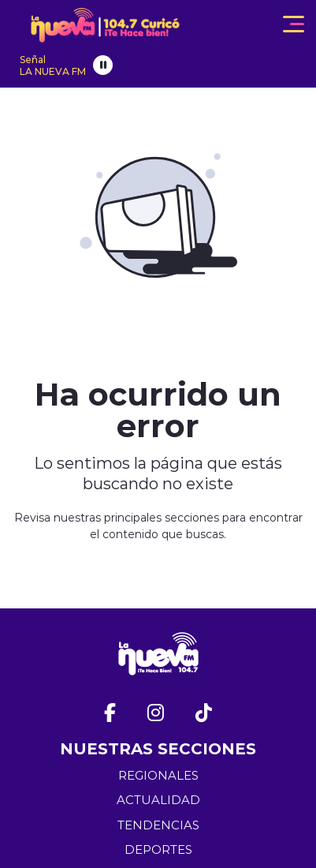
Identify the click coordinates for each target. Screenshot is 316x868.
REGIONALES (158, 775)
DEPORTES (158, 849)
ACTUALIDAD (158, 800)
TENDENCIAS (158, 825)
